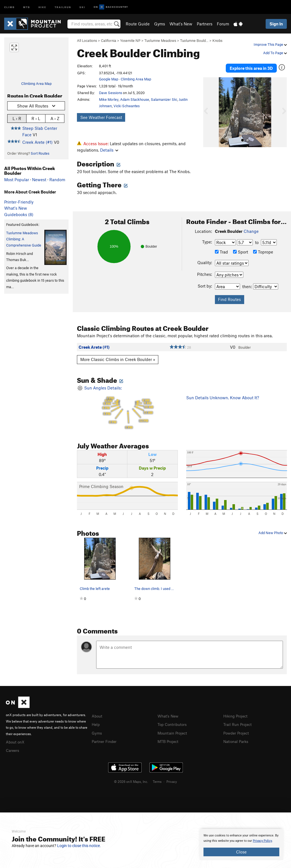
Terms (157, 781)
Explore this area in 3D (251, 66)
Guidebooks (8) (19, 214)
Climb (9, 7)
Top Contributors (173, 724)
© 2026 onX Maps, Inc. (131, 781)
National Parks (237, 740)
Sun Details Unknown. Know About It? (223, 398)
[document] (241, 845)
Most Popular (17, 180)
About (97, 716)
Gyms (160, 24)
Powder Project (237, 732)
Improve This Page (270, 44)
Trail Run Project (239, 724)
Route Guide (138, 24)
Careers (13, 750)
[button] (209, 109)
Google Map (109, 79)
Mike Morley (109, 99)
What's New (181, 24)
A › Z (55, 118)
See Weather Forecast (101, 117)
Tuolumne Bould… (194, 40)
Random (57, 180)
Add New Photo (273, 533)
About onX (16, 742)
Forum (223, 24)
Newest (39, 180)
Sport (241, 252)
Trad (221, 252)
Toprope (263, 252)
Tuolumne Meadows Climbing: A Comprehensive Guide (24, 239)
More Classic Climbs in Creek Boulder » (118, 359)
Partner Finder (105, 740)
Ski (82, 7)
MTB (27, 7)
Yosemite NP (130, 40)
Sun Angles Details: (127, 407)
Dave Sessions (111, 93)
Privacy (172, 781)
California (109, 40)
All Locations (87, 40)
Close (241, 852)
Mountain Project (174, 732)
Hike (42, 7)
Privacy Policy (262, 841)
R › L (36, 118)
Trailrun (63, 7)
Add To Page (275, 53)
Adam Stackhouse (135, 99)
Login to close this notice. (79, 846)
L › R (17, 118)
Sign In (276, 24)
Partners (205, 24)
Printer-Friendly (19, 202)
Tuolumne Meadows (160, 40)
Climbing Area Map (36, 83)
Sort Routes (40, 153)
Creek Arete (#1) (37, 142)
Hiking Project (237, 716)
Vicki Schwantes (127, 106)
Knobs (217, 40)
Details (109, 150)
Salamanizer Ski (164, 99)
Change (251, 231)
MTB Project (169, 740)
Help (96, 724)
